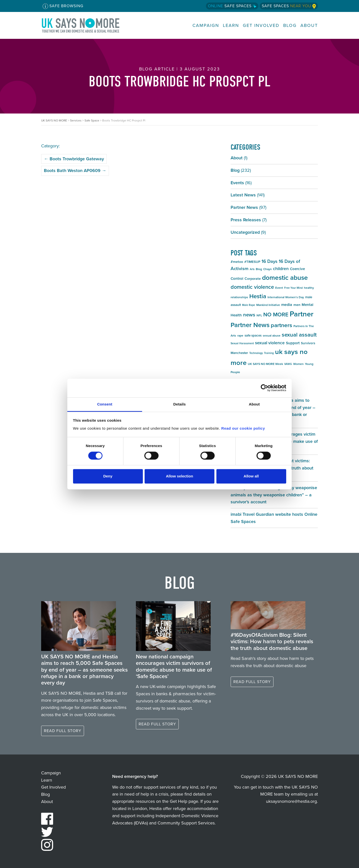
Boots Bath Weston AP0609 (75, 171)
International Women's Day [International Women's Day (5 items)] (286, 297)
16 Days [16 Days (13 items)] (269, 261)
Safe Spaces (232, 6)
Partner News (244, 207)
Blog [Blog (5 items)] (259, 269)
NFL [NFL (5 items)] (259, 315)
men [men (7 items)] (297, 305)
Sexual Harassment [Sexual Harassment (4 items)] (242, 343)
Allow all (251, 476)
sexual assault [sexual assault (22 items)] (299, 335)
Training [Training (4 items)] (269, 353)
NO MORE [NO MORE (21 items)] (276, 315)
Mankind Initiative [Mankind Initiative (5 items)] (268, 305)
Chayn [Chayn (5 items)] (268, 269)
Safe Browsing (63, 6)
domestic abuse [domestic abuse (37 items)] (285, 278)
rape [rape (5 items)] (240, 336)
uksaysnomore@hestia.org (291, 801)
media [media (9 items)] (287, 305)
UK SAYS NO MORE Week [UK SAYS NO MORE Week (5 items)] (265, 364)
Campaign (206, 26)
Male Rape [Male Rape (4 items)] (249, 305)
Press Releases (246, 220)
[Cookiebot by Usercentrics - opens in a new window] (264, 388)
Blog (290, 26)
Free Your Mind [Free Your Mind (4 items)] (293, 288)
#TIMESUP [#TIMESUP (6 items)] (252, 262)
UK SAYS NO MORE (86, 25)
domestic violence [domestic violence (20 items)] (252, 287)
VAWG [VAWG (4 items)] (288, 364)
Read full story (63, 731)
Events (237, 183)
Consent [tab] (105, 404)
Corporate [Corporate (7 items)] (253, 279)
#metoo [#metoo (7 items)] (237, 262)
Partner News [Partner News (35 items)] (250, 325)
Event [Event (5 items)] (279, 288)
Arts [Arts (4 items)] (252, 269)
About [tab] (254, 404)
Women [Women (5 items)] (298, 364)
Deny (108, 476)
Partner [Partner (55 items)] (302, 314)
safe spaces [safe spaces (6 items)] (253, 335)
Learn (231, 26)
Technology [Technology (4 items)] (256, 353)
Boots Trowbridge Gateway (74, 159)
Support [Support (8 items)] (293, 343)
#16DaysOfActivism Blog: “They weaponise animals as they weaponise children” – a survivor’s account (274, 495)
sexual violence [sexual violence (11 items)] (270, 343)
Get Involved (261, 26)
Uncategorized (245, 232)
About (309, 26)
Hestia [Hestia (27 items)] (258, 296)
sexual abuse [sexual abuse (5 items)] (272, 336)
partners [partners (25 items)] (281, 325)
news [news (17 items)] (249, 315)
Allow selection (179, 476)
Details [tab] (179, 404)
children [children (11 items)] (281, 269)
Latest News (243, 195)
